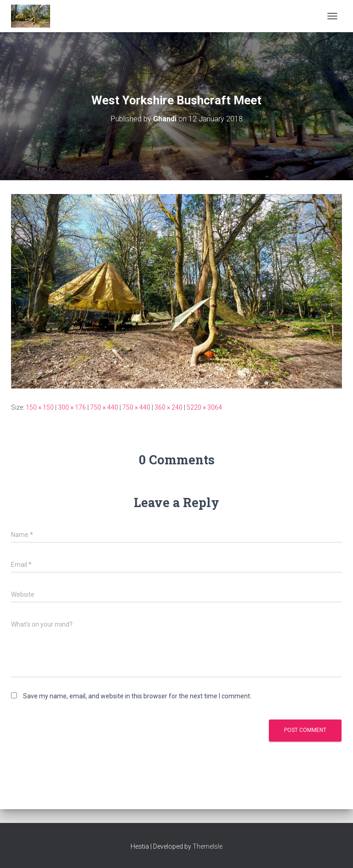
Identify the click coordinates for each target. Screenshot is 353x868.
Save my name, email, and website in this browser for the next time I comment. (137, 696)
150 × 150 (40, 407)
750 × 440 (104, 407)
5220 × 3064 (204, 407)
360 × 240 (168, 407)
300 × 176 (72, 407)
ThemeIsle (208, 846)
